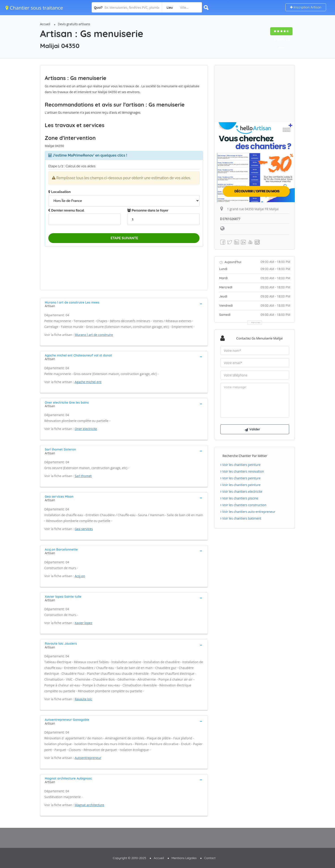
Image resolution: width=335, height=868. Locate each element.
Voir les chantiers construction (243, 505)
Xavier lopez (84, 623)
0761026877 (230, 219)
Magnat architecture (89, 805)
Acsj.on (80, 576)
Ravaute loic (83, 699)
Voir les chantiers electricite (241, 492)
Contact (210, 858)
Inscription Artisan (306, 7)
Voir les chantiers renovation (242, 471)
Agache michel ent (88, 382)
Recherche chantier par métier (245, 456)
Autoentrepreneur (88, 758)
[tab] (124, 304)
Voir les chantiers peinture (240, 465)
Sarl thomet (83, 476)
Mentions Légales (184, 858)
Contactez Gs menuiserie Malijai (260, 338)
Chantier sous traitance (34, 8)
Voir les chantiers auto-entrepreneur (248, 512)
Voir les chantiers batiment (241, 518)
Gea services (84, 529)
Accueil (45, 24)
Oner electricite (86, 429)
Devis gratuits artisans (74, 24)
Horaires (256, 322)
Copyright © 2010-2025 (129, 858)
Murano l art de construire (94, 335)
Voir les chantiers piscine (239, 498)
